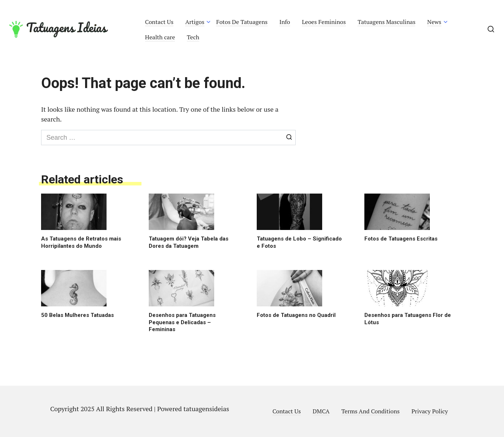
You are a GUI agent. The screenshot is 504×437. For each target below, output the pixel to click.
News (434, 22)
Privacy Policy (429, 411)
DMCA (321, 411)
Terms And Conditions (371, 411)
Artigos (195, 22)
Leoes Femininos (324, 22)
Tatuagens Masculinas (386, 22)
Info (285, 22)
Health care (160, 37)
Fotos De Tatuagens (242, 22)
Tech (193, 37)
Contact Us (159, 22)
